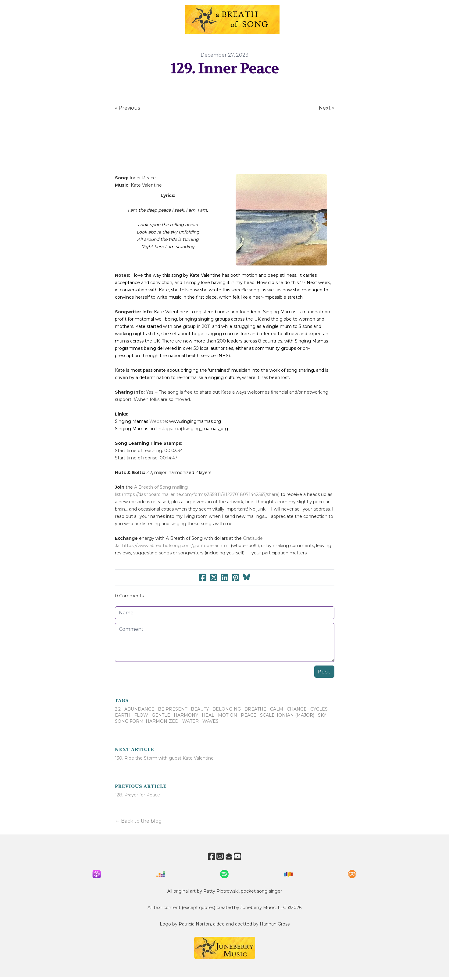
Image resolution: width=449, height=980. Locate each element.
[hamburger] (52, 19)
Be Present (173, 709)
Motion (228, 715)
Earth (123, 715)
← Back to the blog (138, 821)
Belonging (227, 709)
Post (324, 672)
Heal (208, 715)
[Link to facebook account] (208, 856)
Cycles (319, 709)
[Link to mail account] (230, 856)
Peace (249, 715)
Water (191, 721)
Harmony (186, 715)
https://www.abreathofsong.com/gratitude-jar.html (176, 546)
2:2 (118, 709)
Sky (322, 715)
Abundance (139, 709)
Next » (327, 108)
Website (158, 421)
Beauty (200, 709)
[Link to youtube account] (241, 856)
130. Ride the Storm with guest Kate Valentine (164, 758)
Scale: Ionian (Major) (287, 715)
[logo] (233, 19)
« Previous (127, 108)
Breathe (255, 709)
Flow (141, 715)
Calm (277, 709)
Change (297, 709)
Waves (210, 721)
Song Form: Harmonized (147, 721)
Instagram (167, 429)
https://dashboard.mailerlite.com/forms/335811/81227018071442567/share (201, 494)
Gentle (161, 715)
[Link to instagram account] (219, 856)
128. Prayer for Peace (137, 795)
